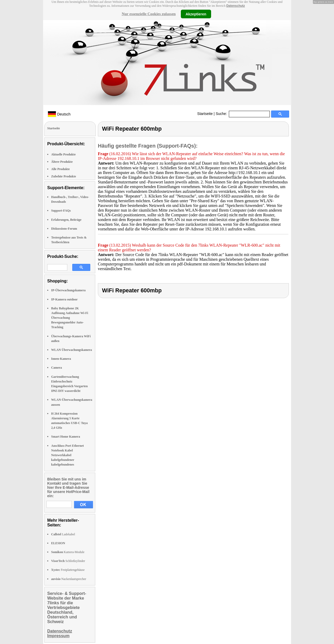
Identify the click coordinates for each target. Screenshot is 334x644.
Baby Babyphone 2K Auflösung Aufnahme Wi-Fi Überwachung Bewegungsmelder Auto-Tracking (70, 318)
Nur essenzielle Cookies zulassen (149, 14)
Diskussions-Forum (64, 229)
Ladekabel (63, 534)
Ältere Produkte (62, 162)
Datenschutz (235, 6)
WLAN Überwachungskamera (71, 350)
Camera (56, 368)
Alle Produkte (60, 169)
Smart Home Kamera (66, 437)
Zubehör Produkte (64, 176)
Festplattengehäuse (68, 570)
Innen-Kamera (61, 359)
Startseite (205, 114)
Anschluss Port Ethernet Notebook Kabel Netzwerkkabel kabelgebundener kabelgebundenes (67, 455)
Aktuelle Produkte (63, 154)
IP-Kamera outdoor (64, 299)
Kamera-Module (68, 552)
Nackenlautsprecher (69, 579)
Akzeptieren (196, 14)
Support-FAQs (61, 211)
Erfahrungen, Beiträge (66, 220)
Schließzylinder (68, 561)
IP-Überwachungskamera (68, 290)
